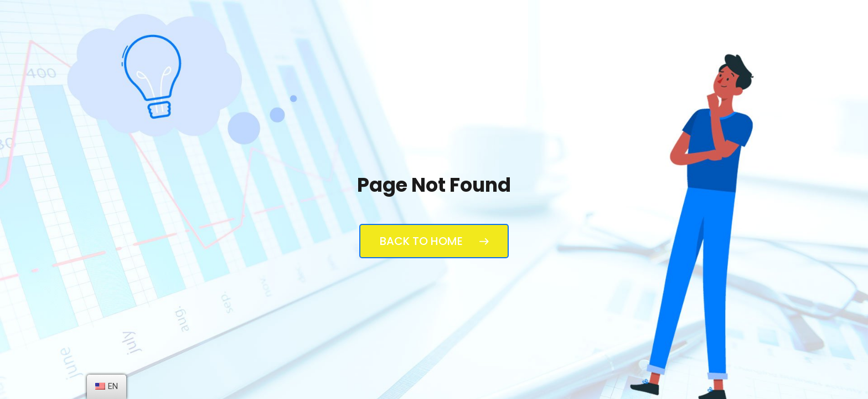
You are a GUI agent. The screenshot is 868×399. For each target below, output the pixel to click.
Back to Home (434, 241)
